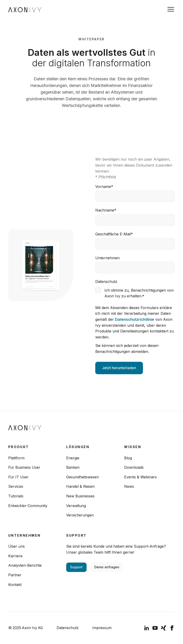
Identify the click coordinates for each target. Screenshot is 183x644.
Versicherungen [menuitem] (80, 515)
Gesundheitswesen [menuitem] (82, 477)
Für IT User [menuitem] (18, 477)
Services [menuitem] (16, 486)
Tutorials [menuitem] (16, 496)
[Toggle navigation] (171, 9)
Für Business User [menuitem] (24, 467)
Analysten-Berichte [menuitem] (25, 565)
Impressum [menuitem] (102, 628)
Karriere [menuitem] (15, 556)
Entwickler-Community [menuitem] (28, 506)
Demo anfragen (107, 567)
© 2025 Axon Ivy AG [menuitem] (26, 628)
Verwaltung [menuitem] (76, 506)
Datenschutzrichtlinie (135, 319)
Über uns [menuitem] (16, 546)
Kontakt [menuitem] (15, 585)
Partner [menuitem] (15, 575)
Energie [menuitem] (73, 458)
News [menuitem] (129, 486)
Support (76, 567)
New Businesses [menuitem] (80, 496)
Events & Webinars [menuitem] (140, 477)
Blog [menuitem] (128, 458)
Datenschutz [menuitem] (68, 628)
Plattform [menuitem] (16, 458)
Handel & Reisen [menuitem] (80, 486)
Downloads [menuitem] (134, 467)
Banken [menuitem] (73, 467)
